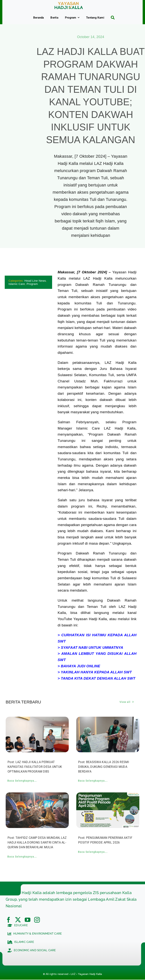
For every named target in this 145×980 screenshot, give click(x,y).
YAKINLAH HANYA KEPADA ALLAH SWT (96, 672)
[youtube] (28, 920)
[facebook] (8, 920)
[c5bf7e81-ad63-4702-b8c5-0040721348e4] (69, 4)
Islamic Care (17, 284)
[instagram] (37, 920)
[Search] (111, 18)
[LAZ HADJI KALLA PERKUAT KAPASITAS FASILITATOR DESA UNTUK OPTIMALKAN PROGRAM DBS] (37, 720)
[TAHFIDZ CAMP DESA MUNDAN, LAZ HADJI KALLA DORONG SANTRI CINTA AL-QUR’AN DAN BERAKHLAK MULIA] (37, 795)
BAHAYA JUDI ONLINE (81, 666)
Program (32, 284)
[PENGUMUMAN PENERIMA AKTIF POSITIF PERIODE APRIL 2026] (108, 795)
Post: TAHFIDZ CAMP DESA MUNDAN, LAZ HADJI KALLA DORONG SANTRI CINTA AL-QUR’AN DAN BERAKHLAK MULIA (37, 842)
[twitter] (18, 920)
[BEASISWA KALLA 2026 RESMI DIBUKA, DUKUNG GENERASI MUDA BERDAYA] (108, 720)
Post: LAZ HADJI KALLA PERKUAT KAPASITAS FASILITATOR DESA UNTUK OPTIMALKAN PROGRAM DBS (35, 767)
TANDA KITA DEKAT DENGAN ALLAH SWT (98, 679)
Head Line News (35, 281)
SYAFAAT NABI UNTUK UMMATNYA (92, 647)
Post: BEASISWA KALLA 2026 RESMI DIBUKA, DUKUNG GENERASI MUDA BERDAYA (104, 767)
